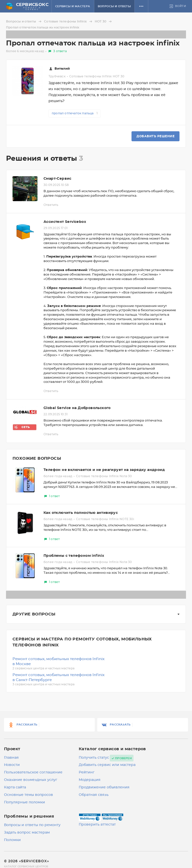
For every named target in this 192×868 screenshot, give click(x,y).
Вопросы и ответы (114, 6)
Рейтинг (87, 772)
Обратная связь (94, 795)
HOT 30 (104, 21)
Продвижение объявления (104, 787)
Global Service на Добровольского (77, 408)
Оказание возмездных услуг (31, 780)
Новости (12, 765)
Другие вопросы (34, 614)
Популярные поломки (24, 802)
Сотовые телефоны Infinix (69, 21)
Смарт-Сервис (57, 179)
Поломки (12, 840)
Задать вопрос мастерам (27, 833)
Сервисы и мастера (73, 6)
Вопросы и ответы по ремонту (32, 825)
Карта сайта (15, 787)
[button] (141, 6)
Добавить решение (155, 136)
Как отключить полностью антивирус (81, 513)
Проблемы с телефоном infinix (74, 556)
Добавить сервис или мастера (107, 765)
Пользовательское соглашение (33, 772)
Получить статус (94, 758)
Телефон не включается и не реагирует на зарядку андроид (104, 470)
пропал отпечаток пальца (75, 113)
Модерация (90, 780)
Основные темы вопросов (28, 795)
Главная (11, 758)
